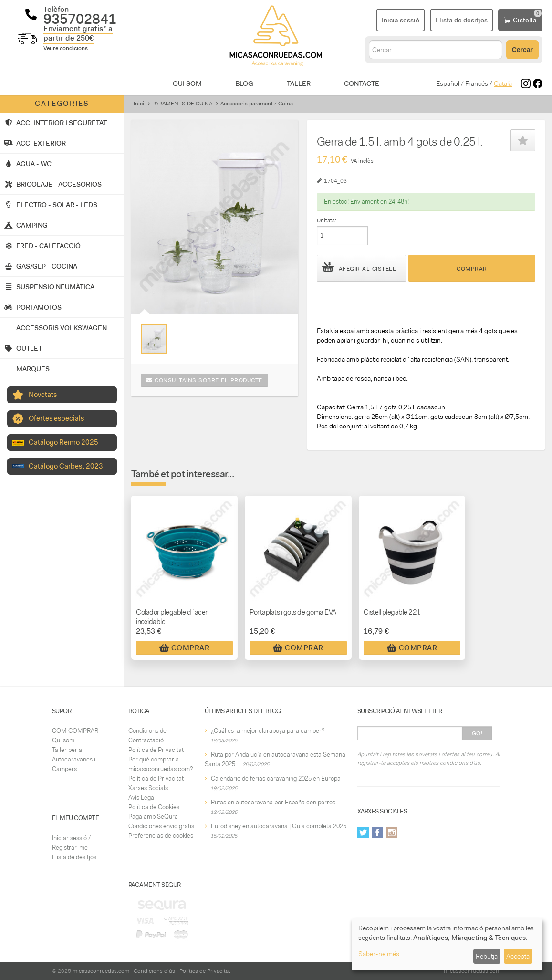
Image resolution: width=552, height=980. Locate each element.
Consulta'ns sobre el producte (204, 380)
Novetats (43, 395)
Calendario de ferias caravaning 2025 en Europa (276, 778)
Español (448, 83)
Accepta (518, 956)
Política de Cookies (154, 807)
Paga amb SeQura (153, 817)
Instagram (392, 833)
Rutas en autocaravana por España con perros (273, 802)
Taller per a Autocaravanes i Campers (74, 759)
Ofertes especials (56, 418)
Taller (299, 83)
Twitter (363, 833)
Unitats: (327, 220)
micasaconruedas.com (101, 971)
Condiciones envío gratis (161, 826)
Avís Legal (142, 798)
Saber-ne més (379, 954)
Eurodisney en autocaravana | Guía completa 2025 (279, 826)
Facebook (377, 833)
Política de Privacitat (156, 750)
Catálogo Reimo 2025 (63, 442)
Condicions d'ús (154, 971)
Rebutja (487, 956)
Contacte (362, 83)
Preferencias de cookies (161, 836)
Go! (477, 733)
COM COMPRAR (75, 731)
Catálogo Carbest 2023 (66, 466)
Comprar (472, 269)
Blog (244, 83)
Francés (477, 83)
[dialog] (447, 944)
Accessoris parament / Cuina (257, 104)
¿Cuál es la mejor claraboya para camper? (268, 731)
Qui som (187, 83)
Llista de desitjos (74, 857)
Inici (139, 104)
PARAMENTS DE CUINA (182, 104)
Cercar (522, 50)
